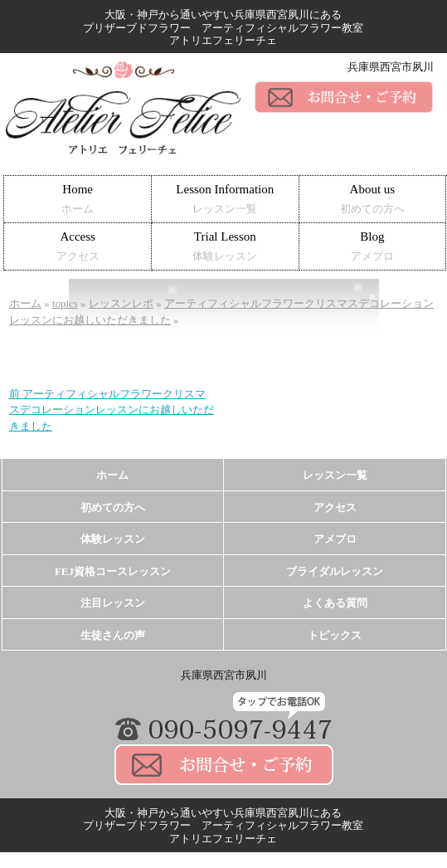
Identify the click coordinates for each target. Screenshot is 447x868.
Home (78, 199)
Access (78, 246)
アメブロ (335, 539)
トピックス (335, 635)
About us (372, 199)
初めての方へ (113, 507)
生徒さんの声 (113, 635)
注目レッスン (113, 603)
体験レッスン (113, 539)
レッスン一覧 (335, 475)
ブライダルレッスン (335, 571)
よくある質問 (335, 603)
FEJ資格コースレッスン (113, 571)
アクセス (335, 507)
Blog (372, 246)
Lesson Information (225, 199)
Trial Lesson (225, 246)
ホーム (112, 475)
